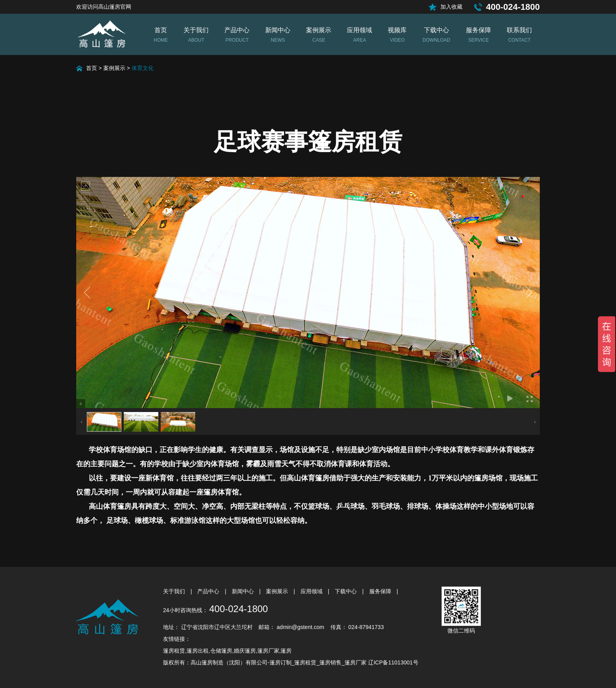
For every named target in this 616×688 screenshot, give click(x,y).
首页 (92, 68)
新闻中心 (244, 591)
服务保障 (381, 591)
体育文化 (143, 68)
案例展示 (114, 68)
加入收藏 (451, 7)
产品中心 (209, 591)
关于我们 (175, 591)
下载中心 (346, 591)
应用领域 (312, 591)
